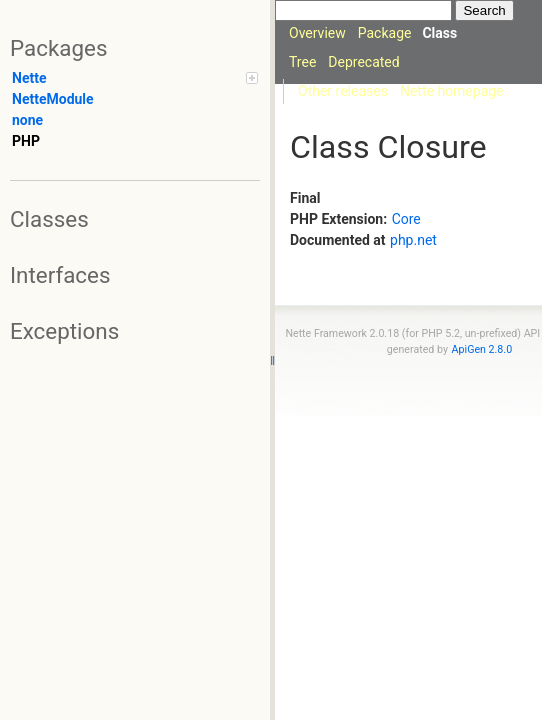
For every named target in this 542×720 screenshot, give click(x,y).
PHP (26, 141)
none (27, 120)
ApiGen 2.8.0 (482, 349)
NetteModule (53, 99)
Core (406, 219)
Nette (135, 78)
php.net (413, 240)
